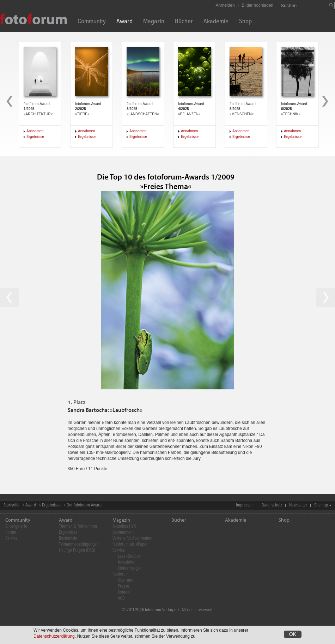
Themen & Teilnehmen (78, 526)
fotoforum (121, 574)
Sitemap (321, 505)
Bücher (184, 22)
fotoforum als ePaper (130, 544)
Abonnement (123, 532)
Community (92, 22)
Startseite (11, 505)
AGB (121, 598)
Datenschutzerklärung (54, 637)
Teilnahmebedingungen (79, 544)
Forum (11, 532)
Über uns (125, 580)
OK (293, 635)
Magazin (154, 22)
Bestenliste (68, 538)
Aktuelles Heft (124, 526)
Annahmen (35, 131)
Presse (123, 586)
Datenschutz (272, 505)
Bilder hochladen (258, 5)
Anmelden (225, 5)
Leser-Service (129, 556)
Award (124, 22)
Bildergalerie (16, 526)
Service (11, 538)
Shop (245, 22)
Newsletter (298, 505)
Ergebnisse (35, 137)
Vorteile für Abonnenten (132, 538)
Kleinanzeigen (130, 568)
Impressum (245, 505)
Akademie (216, 22)
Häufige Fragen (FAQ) (77, 550)
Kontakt (124, 592)
